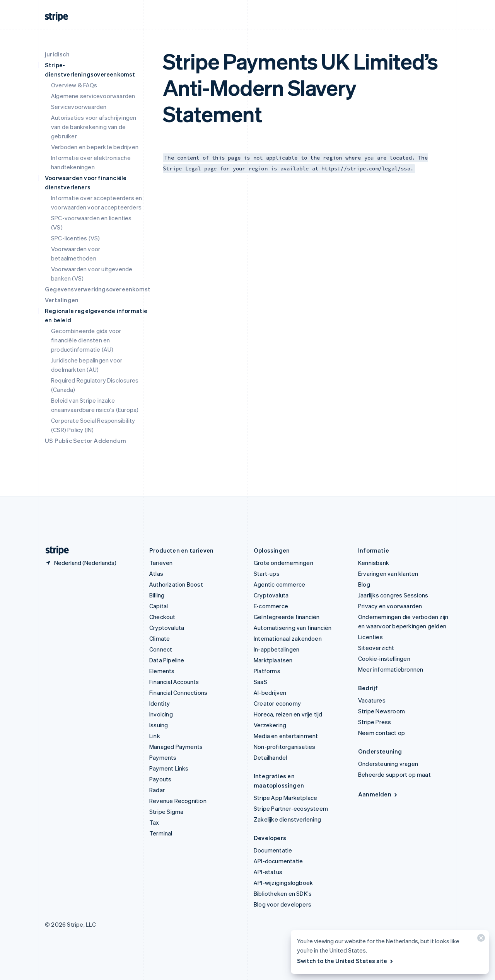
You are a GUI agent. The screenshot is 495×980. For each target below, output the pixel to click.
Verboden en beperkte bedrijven (95, 147)
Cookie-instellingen (384, 658)
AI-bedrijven (270, 692)
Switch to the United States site (346, 961)
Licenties (370, 637)
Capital (159, 606)
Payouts (160, 779)
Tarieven (161, 563)
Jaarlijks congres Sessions (393, 595)
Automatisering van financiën (293, 628)
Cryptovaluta (167, 628)
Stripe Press (375, 722)
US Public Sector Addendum (85, 441)
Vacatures (372, 700)
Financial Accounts (174, 682)
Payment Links (169, 768)
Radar (157, 790)
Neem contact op (381, 733)
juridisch (57, 54)
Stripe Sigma (166, 812)
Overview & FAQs (74, 85)
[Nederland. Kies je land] (81, 563)
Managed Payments (176, 747)
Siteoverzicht (376, 648)
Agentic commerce (279, 584)
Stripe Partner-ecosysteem (291, 808)
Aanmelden (378, 794)
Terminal (161, 833)
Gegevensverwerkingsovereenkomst (98, 289)
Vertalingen (62, 300)
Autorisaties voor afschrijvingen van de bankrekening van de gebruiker (94, 127)
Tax (154, 822)
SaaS (260, 682)
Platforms (267, 671)
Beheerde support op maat (394, 774)
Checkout (162, 617)
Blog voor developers (282, 904)
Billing (157, 595)
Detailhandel (270, 757)
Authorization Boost (176, 584)
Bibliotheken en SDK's (283, 893)
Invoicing (161, 714)
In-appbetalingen (277, 649)
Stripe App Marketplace (285, 798)
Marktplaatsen (273, 660)
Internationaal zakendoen (288, 638)
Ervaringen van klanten (388, 573)
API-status (268, 872)
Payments (163, 757)
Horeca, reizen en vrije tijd (288, 714)
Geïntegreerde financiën (287, 617)
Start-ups (267, 573)
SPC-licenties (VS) (76, 238)
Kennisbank (374, 563)
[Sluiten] (480, 940)
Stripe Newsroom (381, 711)
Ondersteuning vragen (388, 764)
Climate (160, 638)
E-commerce (271, 606)
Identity (160, 703)
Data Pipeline (167, 660)
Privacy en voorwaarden (390, 606)
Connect (161, 649)
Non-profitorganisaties (284, 747)
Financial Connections (178, 692)
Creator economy (277, 703)
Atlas (156, 573)
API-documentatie (278, 861)
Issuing (159, 725)
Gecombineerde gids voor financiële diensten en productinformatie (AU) (86, 340)
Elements (162, 671)
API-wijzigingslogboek (283, 883)
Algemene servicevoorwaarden (93, 96)
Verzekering (270, 725)
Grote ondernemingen (283, 563)
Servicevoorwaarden (79, 107)
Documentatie (273, 850)
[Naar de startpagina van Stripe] (54, 550)
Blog (364, 584)
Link (155, 736)
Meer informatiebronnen (391, 669)
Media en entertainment (286, 736)
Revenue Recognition (178, 801)
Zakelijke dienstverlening (287, 819)
